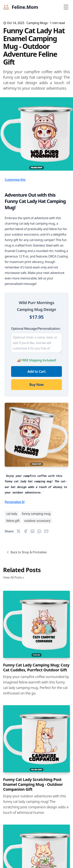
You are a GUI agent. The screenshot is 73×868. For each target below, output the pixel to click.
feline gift (13, 521)
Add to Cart (36, 371)
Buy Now (36, 384)
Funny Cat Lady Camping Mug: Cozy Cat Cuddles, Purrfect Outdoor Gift (36, 667)
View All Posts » (14, 577)
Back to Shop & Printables (26, 552)
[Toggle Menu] (66, 7)
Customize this (15, 180)
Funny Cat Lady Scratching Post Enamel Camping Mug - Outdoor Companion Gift (33, 784)
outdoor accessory (37, 521)
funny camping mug (36, 514)
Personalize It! (15, 502)
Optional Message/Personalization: (36, 329)
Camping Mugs (37, 23)
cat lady (12, 514)
